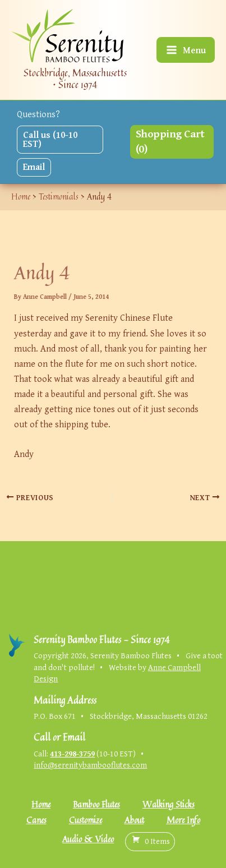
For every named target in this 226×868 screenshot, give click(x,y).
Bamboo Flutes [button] (96, 804)
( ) (150, 841)
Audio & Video (88, 839)
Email (34, 167)
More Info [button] (183, 820)
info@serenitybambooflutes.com (90, 765)
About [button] (134, 820)
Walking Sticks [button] (169, 804)
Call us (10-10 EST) (50, 139)
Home (41, 804)
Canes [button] (36, 820)
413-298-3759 (72, 753)
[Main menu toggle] (186, 50)
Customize (86, 820)
